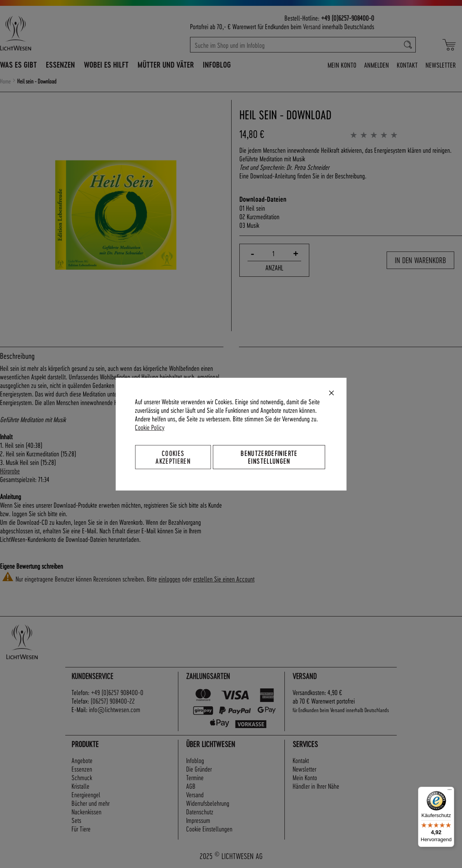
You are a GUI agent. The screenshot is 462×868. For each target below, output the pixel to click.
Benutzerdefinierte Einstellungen (269, 457)
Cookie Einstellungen (209, 829)
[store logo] (46, 33)
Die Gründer (199, 769)
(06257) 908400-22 (113, 701)
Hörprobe (10, 471)
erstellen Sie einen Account (224, 579)
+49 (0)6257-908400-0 (348, 18)
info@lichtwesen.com (115, 709)
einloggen (169, 579)
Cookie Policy (150, 427)
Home (5, 81)
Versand (312, 26)
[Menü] (450, 791)
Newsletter (441, 65)
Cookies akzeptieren (173, 457)
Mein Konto (342, 65)
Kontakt (407, 65)
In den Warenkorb (420, 260)
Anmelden (377, 65)
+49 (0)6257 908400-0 (117, 692)
